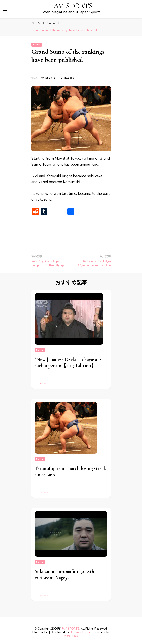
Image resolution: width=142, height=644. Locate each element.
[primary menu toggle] (5, 9)
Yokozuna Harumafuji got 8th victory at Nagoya (64, 575)
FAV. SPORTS (71, 6)
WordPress (71, 636)
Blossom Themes (81, 632)
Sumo (37, 45)
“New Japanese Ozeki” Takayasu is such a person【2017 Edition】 (68, 362)
